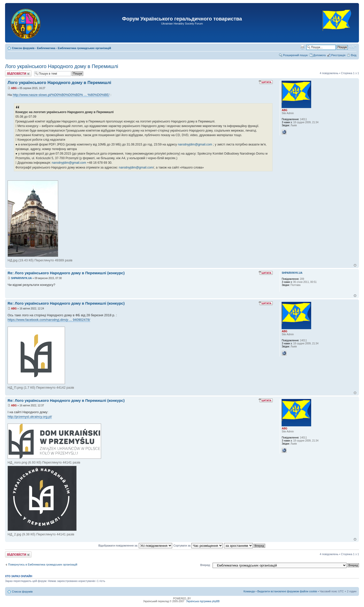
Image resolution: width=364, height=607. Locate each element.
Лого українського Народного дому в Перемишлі (62, 66)
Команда (249, 591)
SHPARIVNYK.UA (21, 278)
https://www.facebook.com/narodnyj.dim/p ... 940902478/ (49, 320)
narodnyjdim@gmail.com (195, 144)
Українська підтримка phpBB (203, 601)
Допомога (319, 55)
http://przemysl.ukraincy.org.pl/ (30, 417)
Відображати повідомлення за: (135, 546)
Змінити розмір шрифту (353, 47)
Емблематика (46, 48)
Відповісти (18, 74)
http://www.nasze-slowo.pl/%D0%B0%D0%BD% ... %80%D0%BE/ (61, 95)
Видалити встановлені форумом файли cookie (287, 591)
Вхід (354, 55)
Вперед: (205, 565)
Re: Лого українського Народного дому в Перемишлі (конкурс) (66, 273)
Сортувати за (198, 546)
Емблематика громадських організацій (85, 48)
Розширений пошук (295, 55)
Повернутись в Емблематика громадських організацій (43, 564)
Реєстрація (338, 55)
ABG (14, 88)
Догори (355, 265)
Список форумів (23, 48)
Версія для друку (302, 47)
